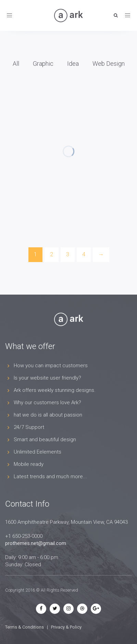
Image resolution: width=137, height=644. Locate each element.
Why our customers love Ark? (47, 402)
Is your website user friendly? (47, 378)
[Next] (101, 255)
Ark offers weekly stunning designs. (55, 390)
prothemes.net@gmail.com (36, 543)
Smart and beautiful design (45, 439)
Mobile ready (29, 464)
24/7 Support (29, 427)
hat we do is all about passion (48, 415)
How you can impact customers (51, 366)
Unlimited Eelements (38, 452)
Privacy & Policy (66, 627)
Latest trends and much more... (50, 476)
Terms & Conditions (24, 627)
